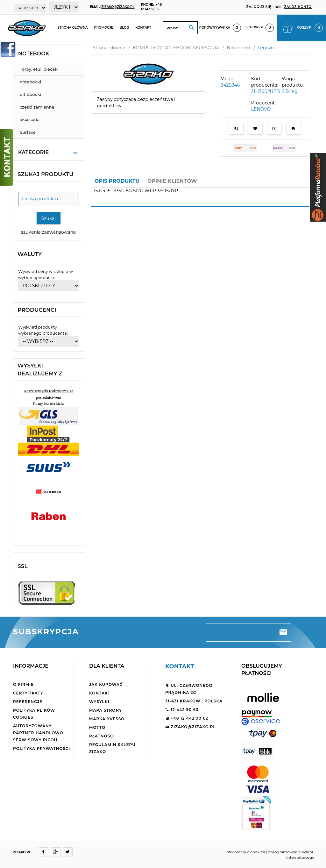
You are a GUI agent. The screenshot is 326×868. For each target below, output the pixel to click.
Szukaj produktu (46, 174)
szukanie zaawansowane (48, 232)
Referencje (28, 702)
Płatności (102, 736)
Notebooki (35, 54)
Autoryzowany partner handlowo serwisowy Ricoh (38, 733)
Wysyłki (99, 702)
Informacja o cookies (245, 852)
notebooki (30, 82)
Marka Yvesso (107, 719)
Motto (97, 727)
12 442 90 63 (182, 710)
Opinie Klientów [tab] (172, 181)
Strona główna (72, 28)
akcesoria (30, 119)
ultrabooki (30, 94)
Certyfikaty (28, 693)
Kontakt (143, 28)
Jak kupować (106, 684)
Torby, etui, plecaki (39, 69)
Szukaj (49, 218)
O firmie (23, 684)
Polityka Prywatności (42, 748)
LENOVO (261, 109)
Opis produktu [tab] (117, 181)
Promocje (104, 28)
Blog (124, 28)
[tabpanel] (200, 195)
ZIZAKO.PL (22, 852)
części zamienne (37, 107)
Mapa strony (106, 710)
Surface (28, 132)
